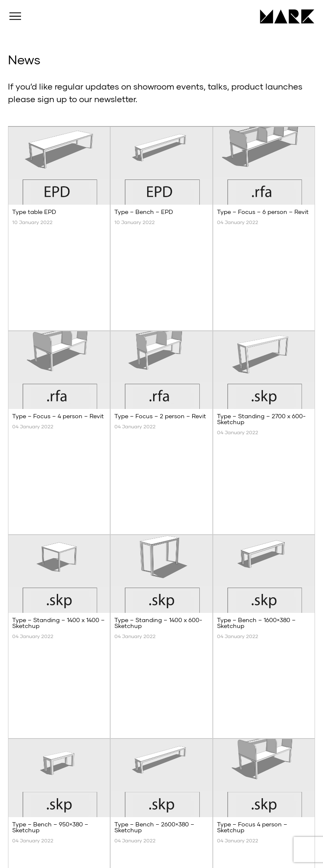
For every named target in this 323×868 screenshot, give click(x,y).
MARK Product (284, 16)
